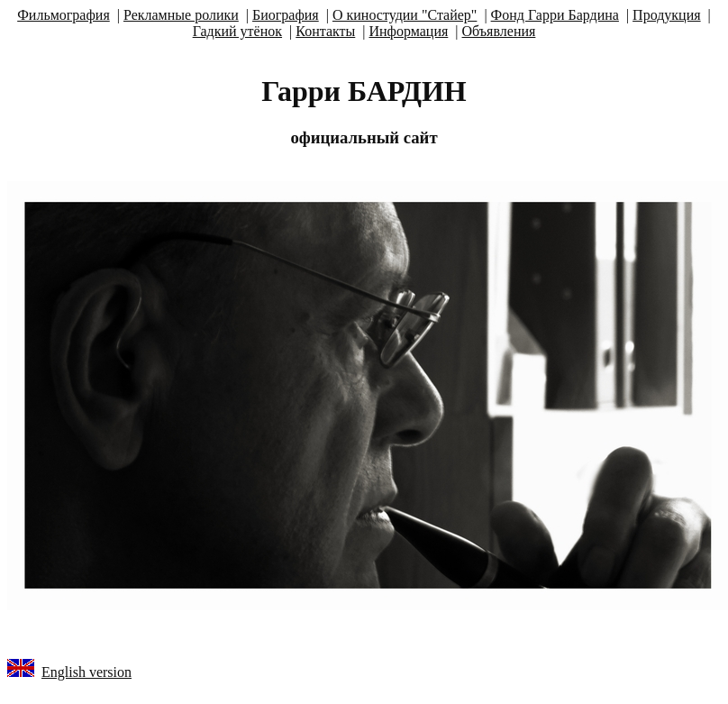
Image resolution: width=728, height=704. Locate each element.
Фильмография (64, 15)
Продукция (667, 15)
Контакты (325, 31)
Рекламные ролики (181, 15)
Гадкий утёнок (237, 31)
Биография (286, 15)
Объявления (499, 31)
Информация (408, 31)
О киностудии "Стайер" (405, 15)
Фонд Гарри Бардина (555, 15)
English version (86, 672)
